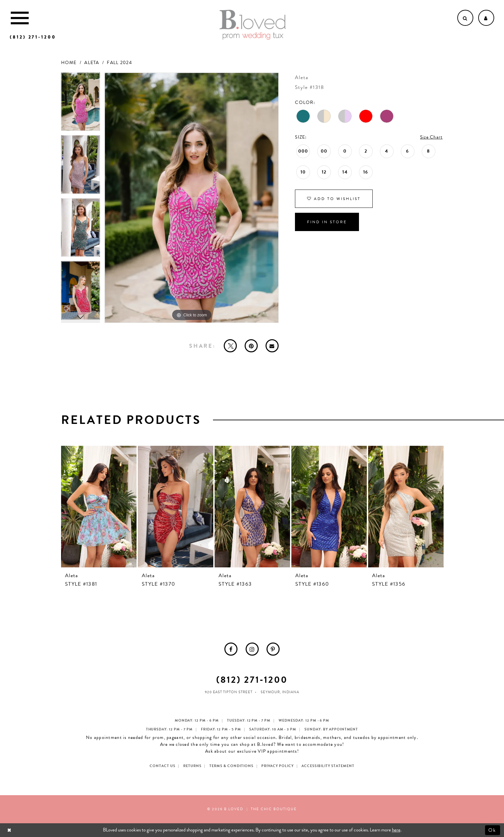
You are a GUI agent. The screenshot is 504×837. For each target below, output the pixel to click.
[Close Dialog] (10, 830)
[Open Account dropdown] (486, 18)
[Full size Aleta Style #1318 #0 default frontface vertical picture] (192, 198)
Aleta (92, 63)
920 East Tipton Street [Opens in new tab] (229, 692)
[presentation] (99, 507)
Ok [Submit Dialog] (493, 830)
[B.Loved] (252, 25)
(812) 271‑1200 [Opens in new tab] (252, 680)
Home (69, 63)
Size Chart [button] (431, 137)
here (396, 830)
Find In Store (327, 222)
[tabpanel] (81, 104)
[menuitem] (231, 649)
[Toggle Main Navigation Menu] (20, 18)
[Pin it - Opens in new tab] (251, 346)
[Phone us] (33, 37)
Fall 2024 (119, 63)
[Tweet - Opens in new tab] (230, 346)
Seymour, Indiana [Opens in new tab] (280, 692)
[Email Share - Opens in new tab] (272, 346)
